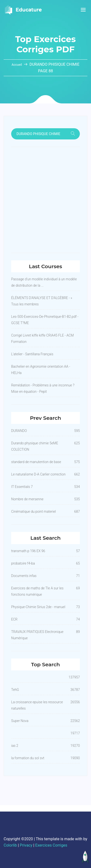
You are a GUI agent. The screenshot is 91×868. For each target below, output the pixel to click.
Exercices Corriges (51, 845)
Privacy (26, 845)
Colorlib (10, 845)
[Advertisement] (45, 200)
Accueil (17, 65)
